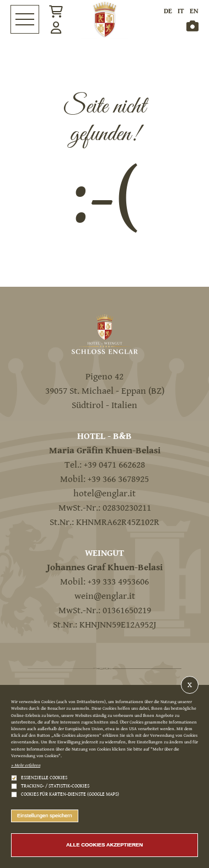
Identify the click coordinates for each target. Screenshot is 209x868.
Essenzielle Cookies (44, 778)
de (168, 11)
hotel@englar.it (104, 494)
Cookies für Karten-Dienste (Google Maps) (70, 794)
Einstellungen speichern (45, 815)
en (194, 11)
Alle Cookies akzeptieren (104, 845)
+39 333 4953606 (118, 582)
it (181, 11)
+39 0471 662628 (114, 465)
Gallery (192, 26)
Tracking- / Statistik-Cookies (55, 786)
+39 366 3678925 (118, 479)
